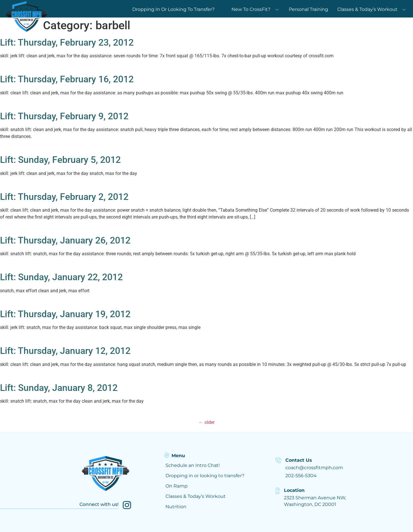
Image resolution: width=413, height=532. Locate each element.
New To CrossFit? (255, 9)
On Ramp (177, 486)
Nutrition (176, 507)
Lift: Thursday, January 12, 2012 (65, 351)
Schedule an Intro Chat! (193, 465)
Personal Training (308, 9)
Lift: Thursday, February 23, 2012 (67, 42)
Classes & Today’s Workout (367, 9)
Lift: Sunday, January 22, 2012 (61, 277)
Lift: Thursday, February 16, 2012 (67, 79)
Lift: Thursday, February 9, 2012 (64, 116)
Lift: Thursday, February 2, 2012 (64, 197)
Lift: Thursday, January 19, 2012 (65, 314)
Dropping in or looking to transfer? (205, 476)
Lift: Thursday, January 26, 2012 (65, 240)
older (207, 422)
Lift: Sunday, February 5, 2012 (60, 160)
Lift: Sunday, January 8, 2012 (59, 388)
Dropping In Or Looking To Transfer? (173, 9)
